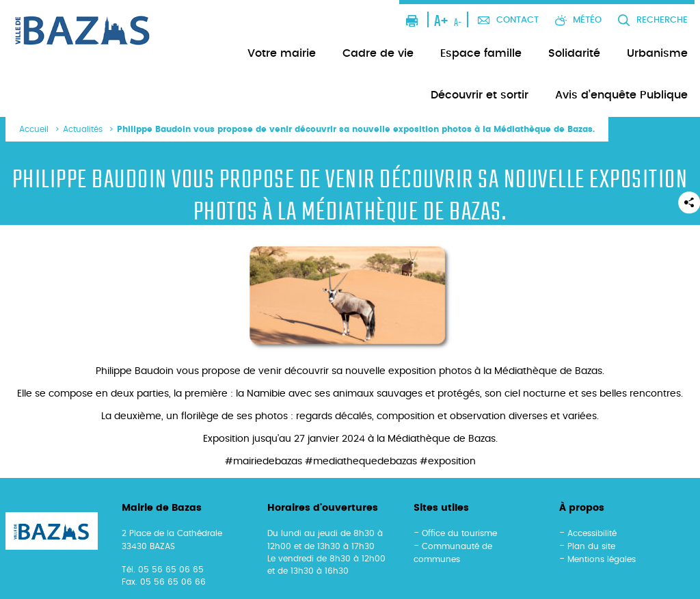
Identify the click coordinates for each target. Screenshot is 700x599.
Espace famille (481, 53)
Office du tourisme (459, 533)
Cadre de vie (378, 53)
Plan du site (591, 546)
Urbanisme (657, 53)
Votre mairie (282, 53)
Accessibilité (592, 533)
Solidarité (574, 53)
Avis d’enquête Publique (621, 95)
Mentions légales (602, 559)
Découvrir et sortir (480, 95)
